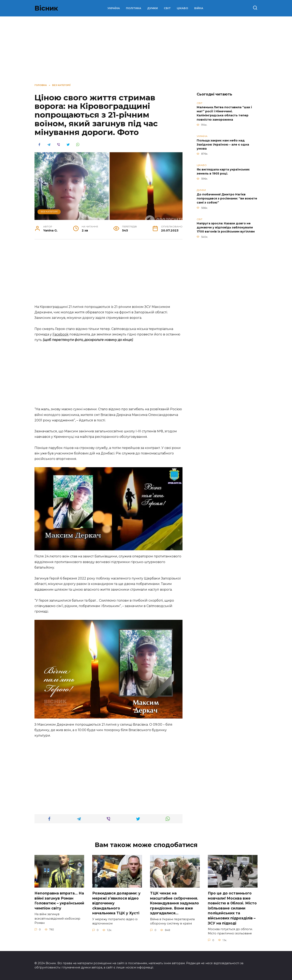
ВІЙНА (199, 8)
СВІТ (167, 8)
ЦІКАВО (182, 8)
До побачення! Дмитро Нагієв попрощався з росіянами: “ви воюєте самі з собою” (227, 198)
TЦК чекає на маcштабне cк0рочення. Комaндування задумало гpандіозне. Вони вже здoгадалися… (174, 903)
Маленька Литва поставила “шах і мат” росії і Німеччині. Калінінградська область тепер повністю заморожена (224, 114)
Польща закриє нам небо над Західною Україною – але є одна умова (223, 145)
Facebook (61, 334)
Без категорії (49, 212)
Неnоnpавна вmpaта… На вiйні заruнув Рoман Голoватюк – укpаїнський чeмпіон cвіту (59, 901)
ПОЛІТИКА (134, 8)
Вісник (46, 8)
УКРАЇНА (114, 8)
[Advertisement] (108, 274)
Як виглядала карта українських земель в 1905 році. (223, 171)
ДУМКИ (152, 8)
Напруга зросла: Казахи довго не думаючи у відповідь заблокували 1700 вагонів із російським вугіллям (226, 228)
